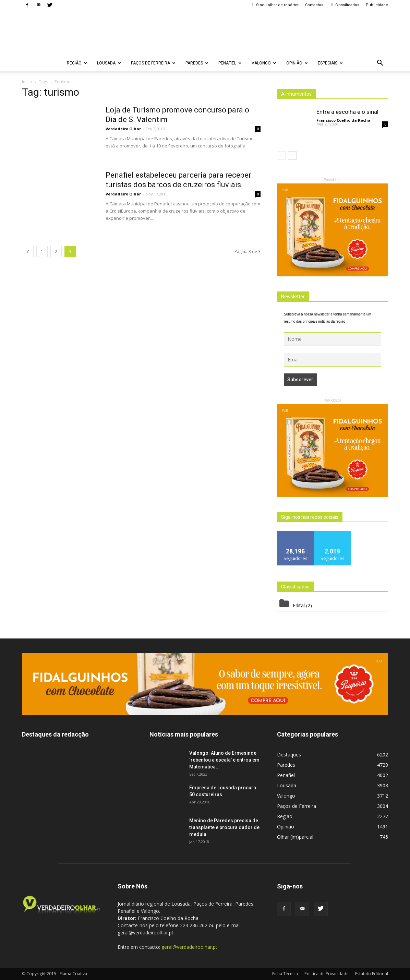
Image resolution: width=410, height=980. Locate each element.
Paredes (197, 63)
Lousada (109, 63)
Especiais (330, 63)
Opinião (297, 63)
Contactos (314, 5)
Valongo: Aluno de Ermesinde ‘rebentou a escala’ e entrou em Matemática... (224, 760)
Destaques (289, 755)
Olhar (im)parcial (295, 837)
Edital (299, 605)
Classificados (345, 5)
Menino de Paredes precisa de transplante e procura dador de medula (224, 827)
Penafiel (230, 63)
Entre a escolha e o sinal (347, 112)
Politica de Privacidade (327, 974)
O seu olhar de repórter (275, 5)
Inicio (27, 82)
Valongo (264, 63)
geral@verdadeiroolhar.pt (189, 947)
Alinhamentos (296, 94)
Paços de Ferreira (153, 63)
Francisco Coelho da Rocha (343, 120)
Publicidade (377, 5)
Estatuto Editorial (372, 974)
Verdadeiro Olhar (123, 129)
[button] (380, 63)
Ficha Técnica (285, 974)
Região (77, 63)
